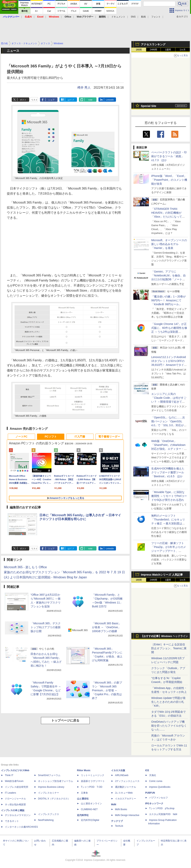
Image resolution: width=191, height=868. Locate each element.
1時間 (139, 50)
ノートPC (21, 437)
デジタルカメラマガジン (18, 815)
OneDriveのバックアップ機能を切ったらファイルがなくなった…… (169, 726)
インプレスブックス (49, 814)
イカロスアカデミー (126, 799)
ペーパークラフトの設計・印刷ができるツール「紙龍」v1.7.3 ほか (169, 156)
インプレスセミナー (49, 793)
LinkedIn (110, 100)
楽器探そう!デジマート (93, 781)
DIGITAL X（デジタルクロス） (54, 799)
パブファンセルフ (158, 798)
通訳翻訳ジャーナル (126, 787)
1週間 (168, 50)
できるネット (12, 821)
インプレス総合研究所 (17, 787)
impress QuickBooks (160, 787)
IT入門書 (80, 437)
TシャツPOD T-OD (92, 787)
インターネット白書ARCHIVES (21, 827)
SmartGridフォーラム (49, 775)
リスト (34, 100)
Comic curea (156, 781)
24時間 (153, 50)
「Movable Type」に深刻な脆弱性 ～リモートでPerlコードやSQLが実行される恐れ (169, 496)
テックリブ (117, 821)
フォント (156, 17)
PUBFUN (150, 793)
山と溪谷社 (83, 799)
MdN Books (121, 809)
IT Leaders (10, 793)
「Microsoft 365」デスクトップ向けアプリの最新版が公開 (46, 627)
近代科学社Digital (90, 820)
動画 (143, 17)
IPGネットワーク (154, 804)
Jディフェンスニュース (127, 781)
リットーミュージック (93, 775)
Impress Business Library (51, 787)
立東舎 (84, 793)
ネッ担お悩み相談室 (15, 804)
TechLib (119, 826)
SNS (133, 17)
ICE (147, 770)
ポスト (23, 100)
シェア (51, 100)
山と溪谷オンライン (91, 804)
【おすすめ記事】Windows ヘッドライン (164, 636)
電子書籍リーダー (109, 437)
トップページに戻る (65, 720)
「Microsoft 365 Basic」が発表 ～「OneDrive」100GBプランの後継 (107, 627)
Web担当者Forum (14, 781)
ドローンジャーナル (15, 799)
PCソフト (51, 437)
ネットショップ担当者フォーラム (56, 781)
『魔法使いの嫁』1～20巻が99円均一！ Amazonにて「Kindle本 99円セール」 (168, 300)
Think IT (9, 775)
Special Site (149, 106)
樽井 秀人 (84, 88)
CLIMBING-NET (89, 809)
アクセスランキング (153, 44)
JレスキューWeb (124, 793)
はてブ (71, 100)
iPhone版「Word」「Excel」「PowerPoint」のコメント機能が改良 (169, 180)
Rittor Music (84, 770)
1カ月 (183, 50)
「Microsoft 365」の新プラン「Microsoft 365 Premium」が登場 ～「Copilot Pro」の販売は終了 (107, 690)
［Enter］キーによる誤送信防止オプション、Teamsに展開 (169, 648)
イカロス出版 (118, 770)
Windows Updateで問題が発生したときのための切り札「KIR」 (168, 702)
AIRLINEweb (122, 775)
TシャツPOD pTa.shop (162, 808)
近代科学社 (83, 815)
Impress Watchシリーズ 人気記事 (162, 575)
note (90, 100)
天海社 (153, 775)
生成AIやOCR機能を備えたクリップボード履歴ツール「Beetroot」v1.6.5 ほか (168, 472)
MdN (114, 804)
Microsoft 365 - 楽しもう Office (25, 567)
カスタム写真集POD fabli (163, 814)
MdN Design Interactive (127, 815)
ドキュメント (118, 17)
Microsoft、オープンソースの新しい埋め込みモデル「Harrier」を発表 (169, 244)
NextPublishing (46, 820)
